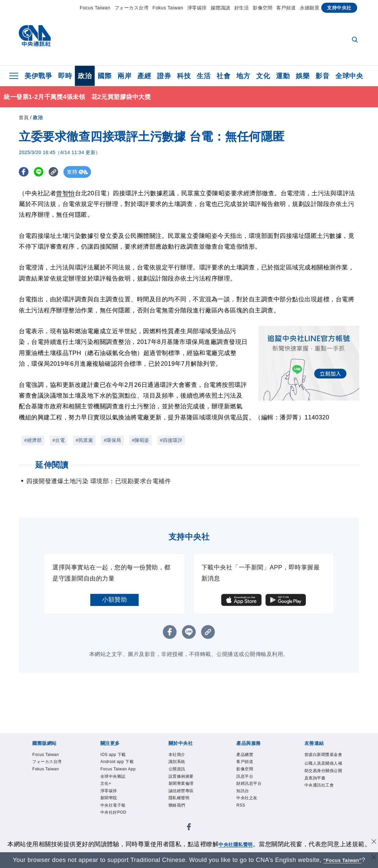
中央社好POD (113, 812)
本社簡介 (177, 755)
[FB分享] (25, 172)
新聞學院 (109, 798)
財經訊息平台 (249, 783)
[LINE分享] (42, 172)
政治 (85, 76)
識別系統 (177, 762)
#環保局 (112, 440)
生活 (204, 76)
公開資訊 (177, 769)
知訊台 (243, 791)
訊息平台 (245, 776)
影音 (322, 76)
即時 (65, 76)
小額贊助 (114, 600)
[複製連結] (59, 172)
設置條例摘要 (181, 776)
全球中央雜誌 (113, 776)
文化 (263, 76)
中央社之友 (247, 798)
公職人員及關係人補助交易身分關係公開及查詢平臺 (323, 771)
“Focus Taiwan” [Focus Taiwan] (343, 860)
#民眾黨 (84, 440)
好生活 (242, 8)
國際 (105, 76)
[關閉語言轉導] (372, 859)
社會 (223, 76)
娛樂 (303, 76)
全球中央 (349, 76)
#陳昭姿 (141, 440)
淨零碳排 (197, 8)
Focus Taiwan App (118, 769)
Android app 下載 (117, 762)
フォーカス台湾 (132, 8)
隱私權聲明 (179, 798)
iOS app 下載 (113, 755)
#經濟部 (33, 440)
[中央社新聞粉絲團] (189, 828)
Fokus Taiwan (168, 8)
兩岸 (124, 76)
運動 (283, 76)
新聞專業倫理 (181, 783)
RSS (241, 805)
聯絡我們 (177, 805)
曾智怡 (65, 193)
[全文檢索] (356, 40)
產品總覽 (245, 755)
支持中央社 (339, 8)
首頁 (24, 117)
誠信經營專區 (181, 791)
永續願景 (310, 8)
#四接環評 (171, 440)
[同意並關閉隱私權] (372, 843)
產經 (144, 76)
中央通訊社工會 (319, 785)
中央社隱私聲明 (236, 844)
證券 (164, 76)
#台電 (59, 440)
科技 (184, 76)
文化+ (106, 783)
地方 (243, 76)
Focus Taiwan (95, 8)
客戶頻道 (286, 8)
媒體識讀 (221, 8)
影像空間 (263, 8)
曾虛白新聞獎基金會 (323, 755)
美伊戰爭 (38, 76)
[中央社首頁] (35, 37)
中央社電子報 (113, 805)
